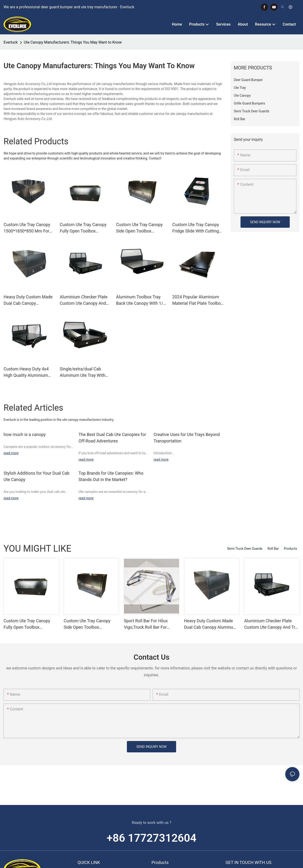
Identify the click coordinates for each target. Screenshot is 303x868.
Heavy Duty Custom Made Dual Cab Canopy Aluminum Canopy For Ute (28, 300)
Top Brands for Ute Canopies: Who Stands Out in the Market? (111, 476)
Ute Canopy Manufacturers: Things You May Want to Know (73, 42)
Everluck (11, 42)
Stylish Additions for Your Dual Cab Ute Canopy (36, 476)
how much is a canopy (25, 434)
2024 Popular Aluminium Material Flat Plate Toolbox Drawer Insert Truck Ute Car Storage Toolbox (198, 300)
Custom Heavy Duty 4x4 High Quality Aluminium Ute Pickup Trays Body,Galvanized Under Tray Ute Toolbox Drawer (27, 372)
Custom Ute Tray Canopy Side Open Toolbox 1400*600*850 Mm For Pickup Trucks (139, 228)
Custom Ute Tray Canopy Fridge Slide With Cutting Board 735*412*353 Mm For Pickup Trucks (196, 228)
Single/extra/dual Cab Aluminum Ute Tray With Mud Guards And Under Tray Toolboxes (83, 372)
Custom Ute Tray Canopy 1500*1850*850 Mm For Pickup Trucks (27, 228)
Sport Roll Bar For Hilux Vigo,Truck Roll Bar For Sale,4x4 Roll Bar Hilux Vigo (150, 624)
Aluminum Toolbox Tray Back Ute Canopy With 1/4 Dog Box (141, 300)
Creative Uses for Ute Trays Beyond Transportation (187, 438)
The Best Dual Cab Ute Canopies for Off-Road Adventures (112, 438)
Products (290, 549)
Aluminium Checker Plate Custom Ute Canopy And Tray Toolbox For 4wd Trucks (84, 300)
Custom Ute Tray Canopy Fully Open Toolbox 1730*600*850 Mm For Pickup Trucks (83, 228)
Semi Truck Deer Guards (245, 549)
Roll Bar (273, 549)
